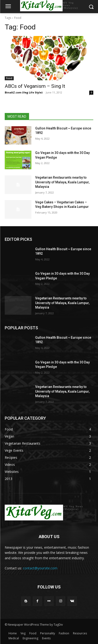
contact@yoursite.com (40, 568)
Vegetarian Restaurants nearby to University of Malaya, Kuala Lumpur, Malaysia (62, 182)
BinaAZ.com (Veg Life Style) (24, 92)
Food (9, 78)
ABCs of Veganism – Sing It (35, 86)
